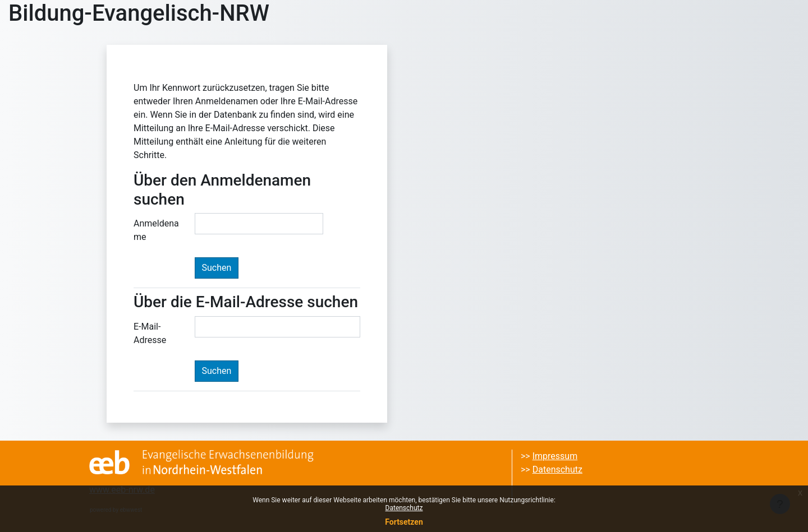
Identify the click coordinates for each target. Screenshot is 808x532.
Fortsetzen (404, 522)
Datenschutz (404, 508)
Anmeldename (156, 230)
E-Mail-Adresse (150, 333)
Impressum (555, 456)
